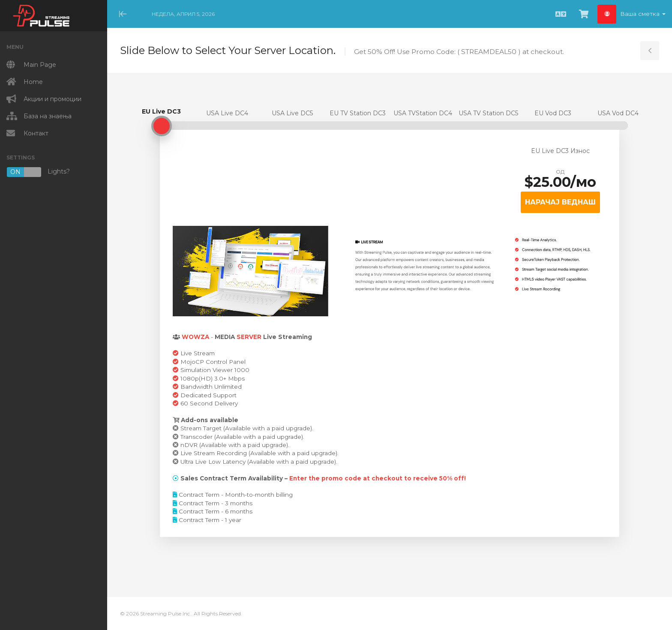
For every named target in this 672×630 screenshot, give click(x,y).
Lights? (38, 172)
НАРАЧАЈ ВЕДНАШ (560, 202)
